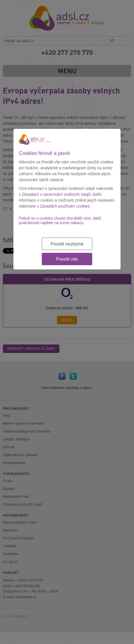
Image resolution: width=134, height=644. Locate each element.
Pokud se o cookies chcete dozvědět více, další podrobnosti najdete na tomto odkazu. (60, 220)
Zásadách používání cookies (65, 206)
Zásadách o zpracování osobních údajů (56, 194)
